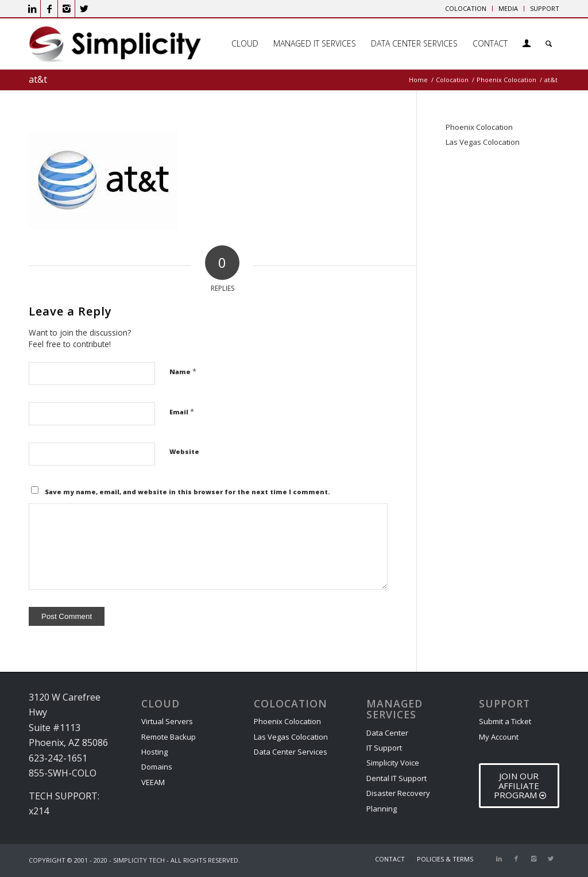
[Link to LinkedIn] (32, 9)
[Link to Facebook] (49, 9)
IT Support (384, 748)
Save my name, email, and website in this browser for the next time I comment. (187, 492)
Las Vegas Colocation (483, 142)
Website (184, 451)
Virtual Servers (167, 721)
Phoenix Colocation (479, 127)
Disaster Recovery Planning (398, 801)
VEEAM (153, 782)
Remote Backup (169, 737)
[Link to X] (84, 9)
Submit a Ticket (505, 721)
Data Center (387, 733)
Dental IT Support (396, 778)
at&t (38, 79)
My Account (499, 737)
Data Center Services (291, 752)
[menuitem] (466, 9)
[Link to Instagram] (66, 9)
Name (183, 371)
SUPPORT (545, 8)
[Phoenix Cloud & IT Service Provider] (115, 48)
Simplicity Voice (393, 763)
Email (182, 411)
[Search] (549, 44)
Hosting (154, 752)
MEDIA (508, 8)
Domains (157, 767)
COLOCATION (466, 8)
